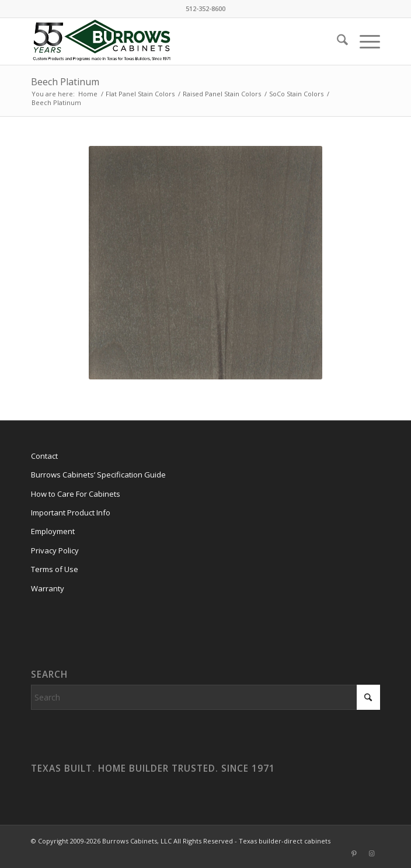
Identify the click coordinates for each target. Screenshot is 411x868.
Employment (53, 531)
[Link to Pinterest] (354, 853)
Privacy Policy (55, 550)
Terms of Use (55, 569)
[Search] (337, 41)
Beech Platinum (65, 82)
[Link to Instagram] (371, 853)
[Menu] (364, 41)
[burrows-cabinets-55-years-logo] (171, 41)
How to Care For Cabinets (76, 494)
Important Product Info (71, 513)
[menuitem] (337, 41)
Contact (44, 456)
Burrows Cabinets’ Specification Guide (98, 475)
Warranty (48, 588)
